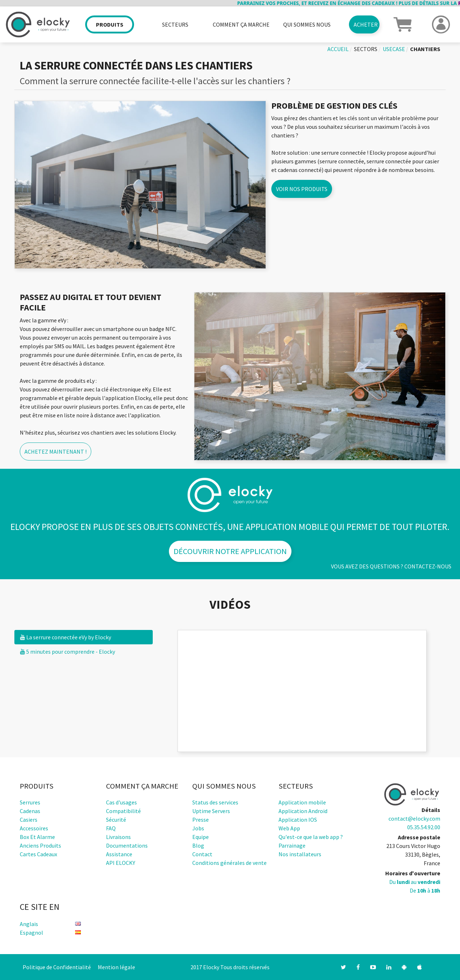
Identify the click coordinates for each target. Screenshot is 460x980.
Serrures (30, 802)
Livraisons (118, 837)
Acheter (366, 24)
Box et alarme (37, 837)
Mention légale (116, 967)
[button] (402, 24)
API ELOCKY (121, 863)
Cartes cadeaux (38, 854)
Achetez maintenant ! (56, 452)
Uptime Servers (211, 811)
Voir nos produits (302, 189)
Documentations (127, 845)
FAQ (111, 828)
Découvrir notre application (230, 551)
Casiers (29, 820)
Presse (201, 820)
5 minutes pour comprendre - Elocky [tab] (68, 652)
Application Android (303, 811)
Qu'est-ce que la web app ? (311, 837)
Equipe (201, 837)
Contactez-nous (428, 566)
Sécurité (116, 820)
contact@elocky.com (414, 818)
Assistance (119, 854)
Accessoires (34, 828)
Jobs (198, 828)
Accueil (338, 49)
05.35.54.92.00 (424, 827)
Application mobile (302, 802)
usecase (394, 49)
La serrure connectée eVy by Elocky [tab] (66, 637)
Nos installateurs (300, 854)
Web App (289, 828)
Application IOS (298, 820)
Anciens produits (40, 845)
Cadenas (30, 811)
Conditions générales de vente (229, 863)
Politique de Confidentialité (57, 967)
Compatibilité (123, 811)
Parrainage (292, 845)
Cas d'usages (121, 802)
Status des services (215, 802)
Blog (198, 845)
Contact (202, 854)
